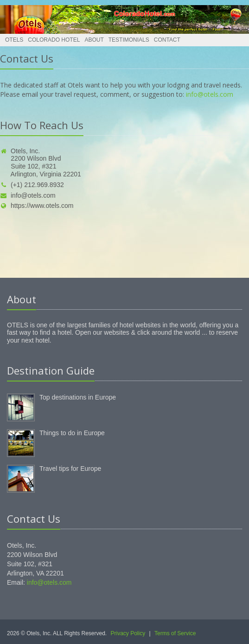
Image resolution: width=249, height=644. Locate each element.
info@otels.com (210, 94)
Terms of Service (175, 633)
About (94, 40)
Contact (167, 40)
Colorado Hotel (54, 40)
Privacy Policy (128, 633)
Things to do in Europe (72, 433)
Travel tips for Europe (70, 469)
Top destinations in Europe (78, 397)
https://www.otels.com (37, 206)
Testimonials (129, 40)
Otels (14, 40)
